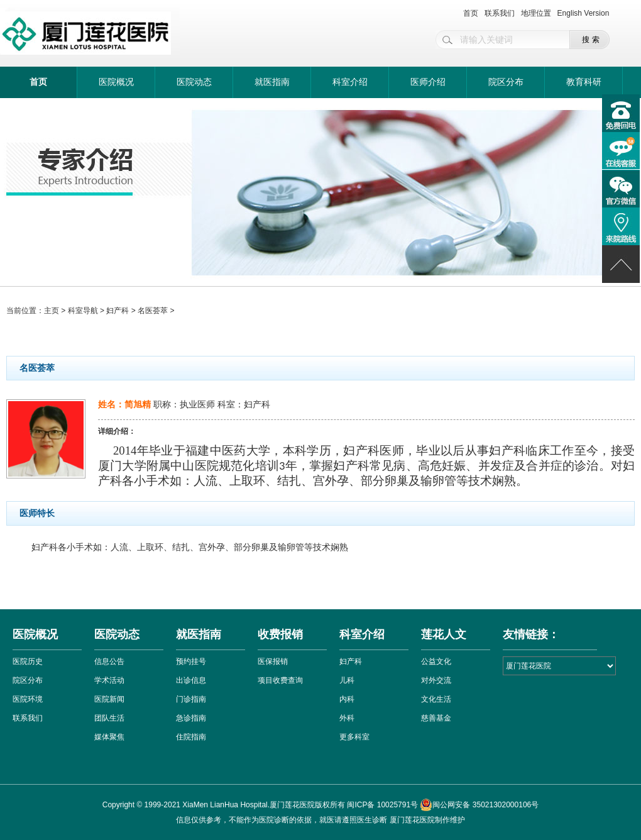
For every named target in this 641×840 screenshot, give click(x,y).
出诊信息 (191, 680)
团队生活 (109, 718)
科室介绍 (350, 82)
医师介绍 (428, 82)
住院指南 (191, 737)
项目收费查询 (280, 680)
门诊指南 (191, 699)
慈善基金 (436, 718)
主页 (52, 311)
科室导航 (83, 311)
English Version (583, 13)
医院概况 (116, 82)
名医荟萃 (153, 311)
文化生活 (436, 699)
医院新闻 (109, 699)
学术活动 (109, 680)
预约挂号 (191, 661)
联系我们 (500, 13)
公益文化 (436, 661)
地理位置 (536, 13)
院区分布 (506, 82)
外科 (347, 718)
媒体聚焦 (109, 737)
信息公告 (109, 661)
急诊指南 (191, 718)
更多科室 (354, 737)
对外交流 (436, 680)
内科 (347, 699)
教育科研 (584, 82)
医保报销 (273, 661)
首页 (471, 13)
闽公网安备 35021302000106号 (479, 805)
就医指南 (272, 82)
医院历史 (28, 661)
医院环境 (28, 699)
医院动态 (194, 82)
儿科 (347, 680)
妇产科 (118, 311)
